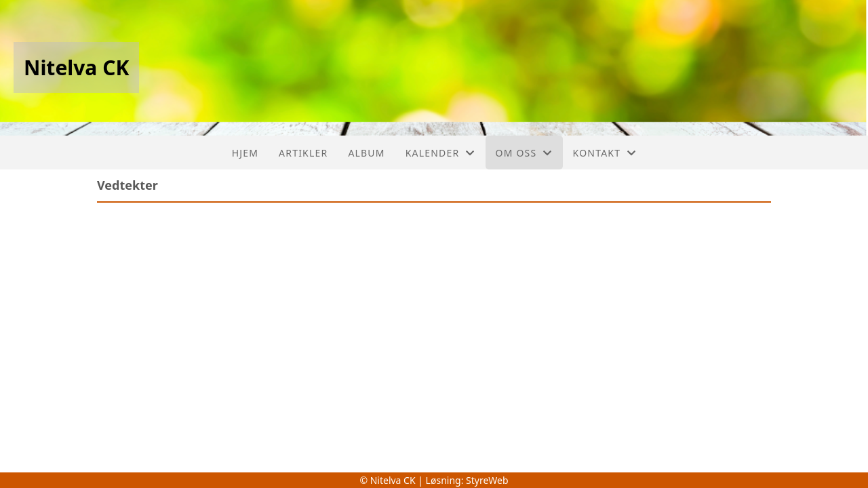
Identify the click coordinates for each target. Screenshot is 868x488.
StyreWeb (487, 480)
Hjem (245, 153)
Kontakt (605, 153)
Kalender (440, 153)
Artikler (303, 153)
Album (366, 153)
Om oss (524, 153)
